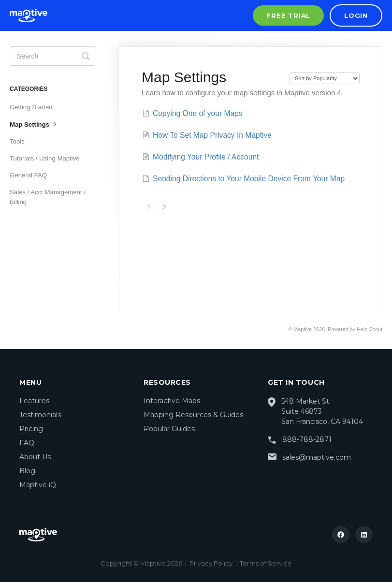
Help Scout (370, 329)
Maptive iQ (38, 485)
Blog (27, 471)
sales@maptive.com (317, 457)
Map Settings (34, 124)
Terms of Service (266, 563)
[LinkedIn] (364, 535)
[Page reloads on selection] (325, 78)
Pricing (31, 429)
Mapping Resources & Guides (193, 415)
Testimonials (40, 415)
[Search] (52, 56)
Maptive (303, 329)
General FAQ (28, 175)
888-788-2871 (307, 439)
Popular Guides (169, 429)
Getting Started (31, 107)
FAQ (27, 443)
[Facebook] (341, 535)
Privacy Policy (211, 563)
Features (34, 401)
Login (356, 15)
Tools (17, 141)
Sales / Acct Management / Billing (48, 197)
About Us (35, 457)
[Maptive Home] (29, 15)
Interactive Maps (172, 401)
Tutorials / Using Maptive (45, 158)
